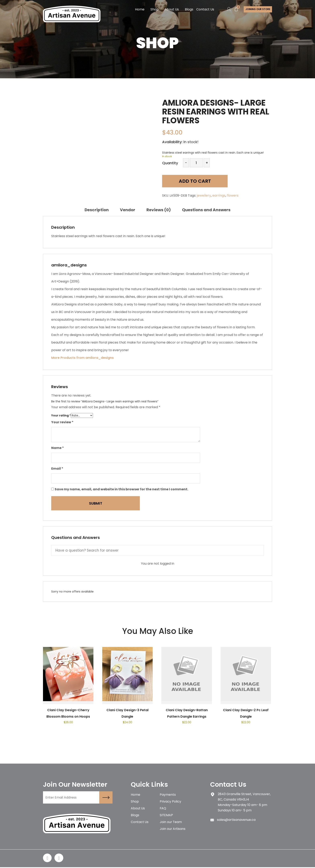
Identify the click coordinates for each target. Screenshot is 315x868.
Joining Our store (258, 9)
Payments (168, 795)
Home (139, 9)
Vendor (128, 210)
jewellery (204, 195)
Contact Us (205, 9)
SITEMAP (166, 816)
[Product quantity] (196, 163)
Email (57, 469)
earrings (219, 195)
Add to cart (191, 181)
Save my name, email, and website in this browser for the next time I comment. (121, 489)
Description (97, 210)
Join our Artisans (173, 830)
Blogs (189, 9)
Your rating (61, 415)
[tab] (97, 210)
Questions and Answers (206, 210)
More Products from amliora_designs (82, 358)
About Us (171, 9)
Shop (154, 9)
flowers (233, 195)
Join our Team (171, 823)
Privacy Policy (171, 802)
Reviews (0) (159, 210)
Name (58, 448)
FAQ (163, 809)
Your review (62, 422)
